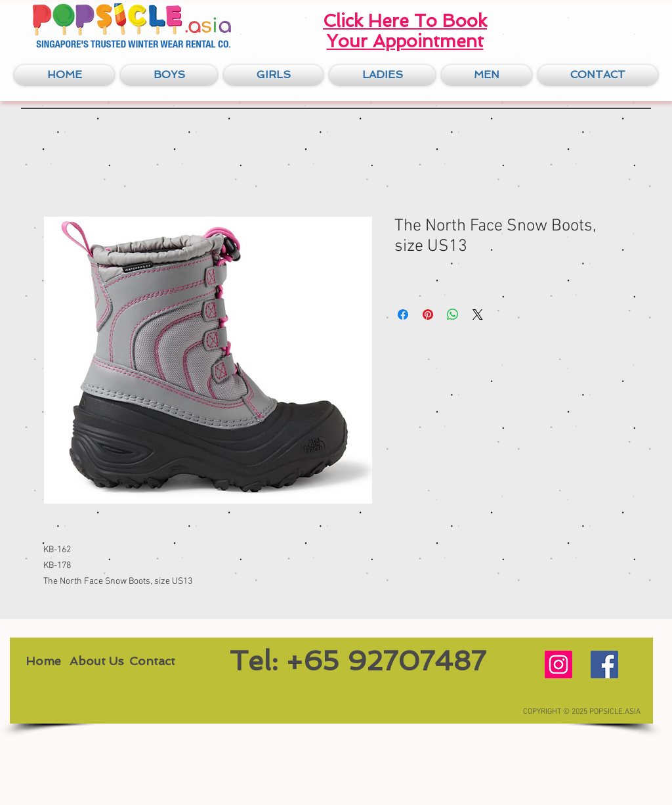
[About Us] (96, 661)
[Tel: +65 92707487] (358, 661)
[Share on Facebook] (403, 315)
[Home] (43, 661)
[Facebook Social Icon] (604, 664)
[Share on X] (478, 315)
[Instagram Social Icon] (558, 664)
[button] (169, 75)
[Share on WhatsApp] (453, 315)
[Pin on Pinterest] (428, 315)
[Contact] (152, 661)
